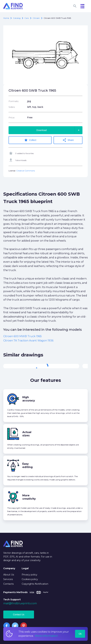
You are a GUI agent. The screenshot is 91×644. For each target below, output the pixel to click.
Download (59, 130)
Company (9, 568)
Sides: (12, 107)
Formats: (14, 101)
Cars (27, 18)
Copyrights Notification (35, 584)
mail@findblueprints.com (20, 603)
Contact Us (19, 615)
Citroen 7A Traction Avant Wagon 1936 (28, 341)
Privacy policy (29, 575)
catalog (17, 18)
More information (46, 636)
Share (68, 140)
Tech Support (12, 600)
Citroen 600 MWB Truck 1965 (23, 336)
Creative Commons (26, 171)
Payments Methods (15, 592)
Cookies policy (30, 579)
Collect (30, 140)
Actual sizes (27, 434)
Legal (25, 568)
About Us (9, 575)
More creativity (29, 497)
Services (8, 579)
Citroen (36, 18)
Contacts (8, 584)
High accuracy (29, 399)
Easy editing (28, 465)
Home (6, 18)
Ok (80, 634)
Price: (12, 117)
